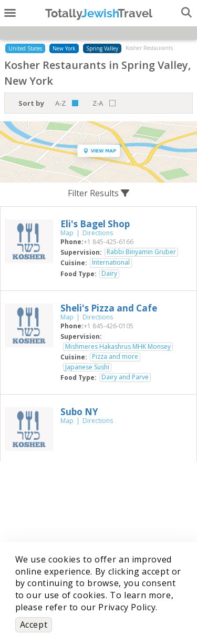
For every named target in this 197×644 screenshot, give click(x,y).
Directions (98, 233)
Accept (34, 625)
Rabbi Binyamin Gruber (141, 252)
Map (67, 233)
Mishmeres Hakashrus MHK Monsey (118, 347)
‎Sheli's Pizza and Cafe (109, 308)
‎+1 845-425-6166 (108, 242)
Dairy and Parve (125, 377)
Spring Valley (102, 48)
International (111, 263)
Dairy (109, 274)
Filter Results (98, 193)
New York (64, 48)
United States (25, 48)
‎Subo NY (79, 412)
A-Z (60, 103)
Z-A (98, 103)
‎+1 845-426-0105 (108, 326)
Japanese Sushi (87, 367)
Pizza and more (115, 357)
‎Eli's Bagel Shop (95, 224)
